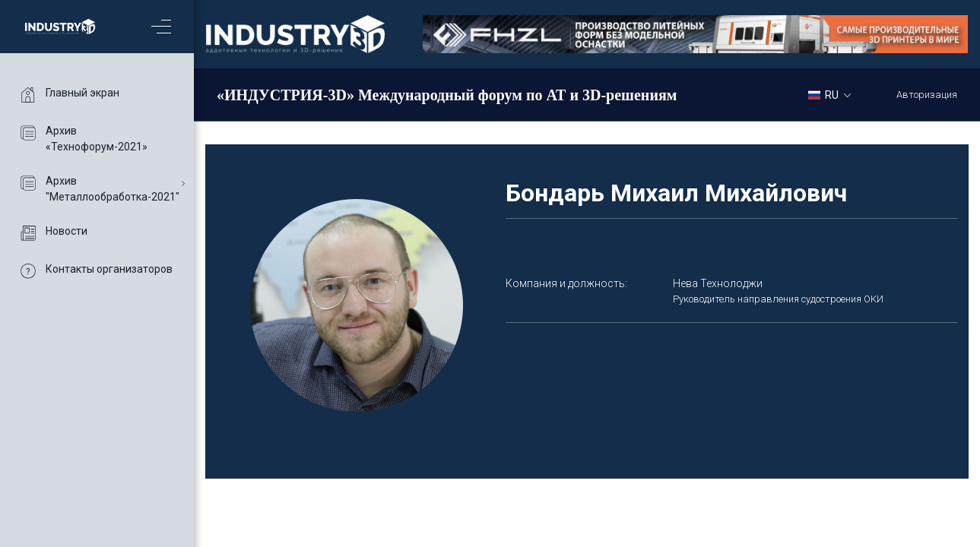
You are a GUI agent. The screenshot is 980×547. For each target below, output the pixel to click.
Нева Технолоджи (718, 283)
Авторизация (927, 95)
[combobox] (835, 94)
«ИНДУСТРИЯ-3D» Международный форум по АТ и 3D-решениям (447, 95)
